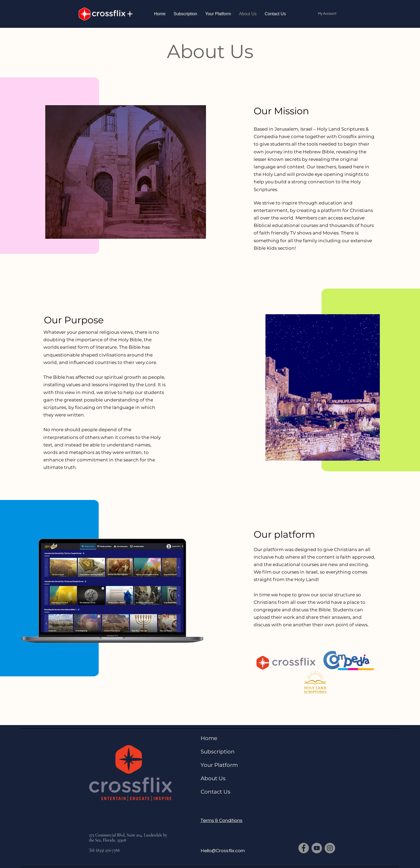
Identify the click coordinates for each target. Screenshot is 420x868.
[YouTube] (317, 848)
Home (209, 738)
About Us (213, 778)
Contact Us (215, 792)
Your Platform (219, 765)
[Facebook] (304, 848)
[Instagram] (330, 848)
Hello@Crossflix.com (223, 851)
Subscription (218, 752)
